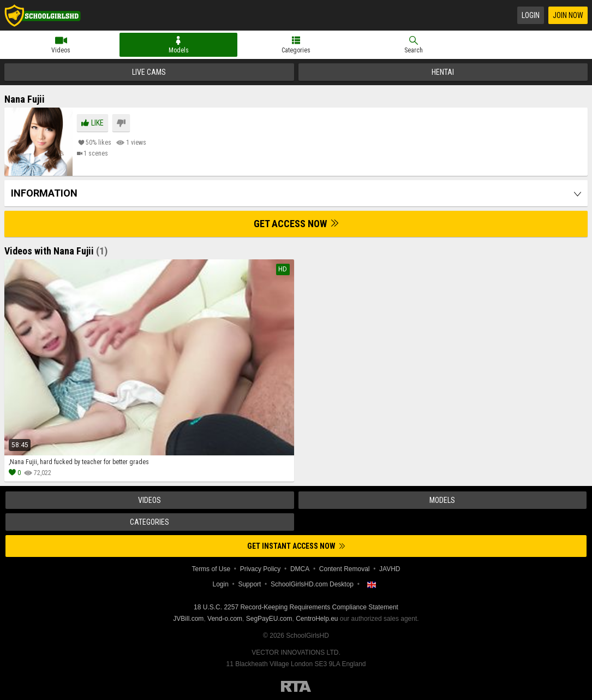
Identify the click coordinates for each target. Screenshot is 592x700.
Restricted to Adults (296, 686)
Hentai (443, 72)
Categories (296, 50)
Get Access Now (296, 224)
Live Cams (149, 72)
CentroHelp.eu (317, 619)
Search (414, 50)
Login (531, 15)
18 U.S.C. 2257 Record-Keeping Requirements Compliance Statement (296, 607)
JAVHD (390, 569)
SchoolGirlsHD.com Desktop (312, 584)
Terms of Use (211, 569)
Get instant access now (296, 546)
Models (179, 50)
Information (44, 193)
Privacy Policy (261, 569)
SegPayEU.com (269, 619)
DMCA (300, 569)
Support (249, 584)
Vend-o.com (225, 619)
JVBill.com (188, 619)
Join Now (568, 15)
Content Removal (345, 569)
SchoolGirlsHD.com (43, 15)
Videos (61, 50)
